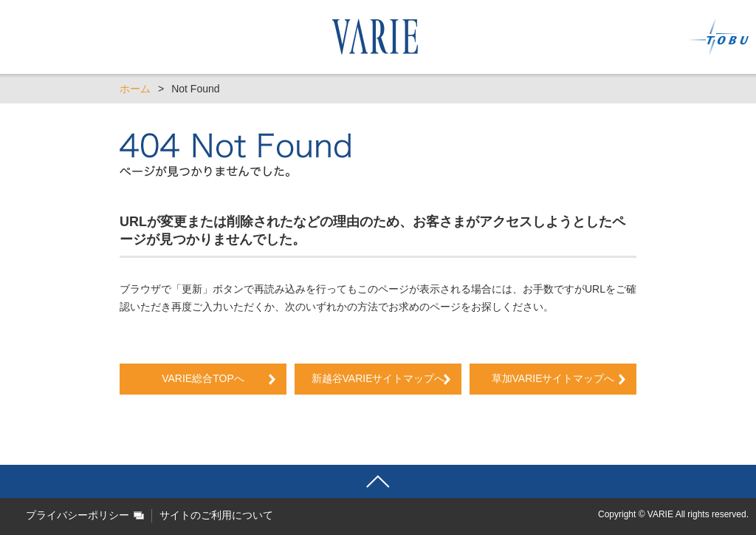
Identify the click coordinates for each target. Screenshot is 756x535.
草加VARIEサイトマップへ (553, 378)
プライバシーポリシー (78, 515)
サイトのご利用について (216, 515)
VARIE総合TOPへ (203, 378)
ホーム (135, 89)
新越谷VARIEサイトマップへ (384, 378)
